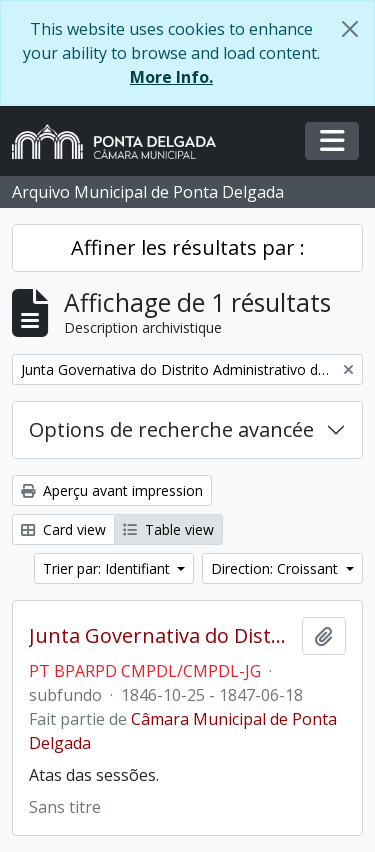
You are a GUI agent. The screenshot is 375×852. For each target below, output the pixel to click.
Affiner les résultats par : (188, 247)
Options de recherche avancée (171, 429)
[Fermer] (350, 29)
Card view (63, 529)
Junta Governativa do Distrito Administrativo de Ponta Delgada (161, 636)
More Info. (171, 77)
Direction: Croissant (276, 568)
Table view (168, 529)
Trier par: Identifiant (108, 568)
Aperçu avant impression (112, 490)
